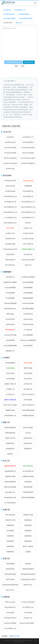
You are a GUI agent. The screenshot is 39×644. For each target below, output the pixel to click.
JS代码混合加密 (10, 191)
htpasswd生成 (28, 319)
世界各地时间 (10, 569)
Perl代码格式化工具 (28, 218)
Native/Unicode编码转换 (28, 340)
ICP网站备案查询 (28, 492)
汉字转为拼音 (10, 373)
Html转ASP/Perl (10, 239)
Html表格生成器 (10, 244)
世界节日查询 (10, 579)
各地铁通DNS (10, 449)
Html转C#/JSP (10, 233)
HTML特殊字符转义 (10, 618)
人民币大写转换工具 (28, 405)
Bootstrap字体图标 (10, 623)
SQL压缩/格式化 (28, 191)
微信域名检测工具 (10, 466)
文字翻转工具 (10, 389)
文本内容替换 (10, 379)
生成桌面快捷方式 (10, 471)
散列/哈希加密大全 (10, 309)
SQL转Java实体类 (28, 153)
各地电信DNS (28, 438)
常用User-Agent (10, 602)
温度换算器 (28, 536)
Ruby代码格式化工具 (10, 212)
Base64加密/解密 (28, 282)
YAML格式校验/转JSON (13, 62)
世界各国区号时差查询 (28, 574)
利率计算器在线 (10, 515)
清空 (23, 66)
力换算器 (28, 552)
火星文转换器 (28, 373)
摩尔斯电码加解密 (28, 309)
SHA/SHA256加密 (28, 303)
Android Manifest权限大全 (28, 623)
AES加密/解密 (10, 293)
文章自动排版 (28, 363)
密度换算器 (10, 552)
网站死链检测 (28, 487)
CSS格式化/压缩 (28, 181)
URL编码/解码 (10, 340)
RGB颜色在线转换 (28, 416)
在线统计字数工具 (10, 384)
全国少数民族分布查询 (28, 579)
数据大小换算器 (28, 546)
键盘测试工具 (10, 351)
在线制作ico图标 (10, 476)
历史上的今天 (10, 590)
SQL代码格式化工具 (10, 207)
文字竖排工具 (28, 384)
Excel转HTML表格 (28, 239)
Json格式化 (7, 10)
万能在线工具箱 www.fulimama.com (22, 640)
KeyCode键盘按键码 (10, 346)
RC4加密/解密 (10, 298)
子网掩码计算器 (28, 515)
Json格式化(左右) (9, 14)
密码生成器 (10, 314)
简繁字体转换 (28, 368)
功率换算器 (28, 531)
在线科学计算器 (10, 520)
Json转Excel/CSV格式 (10, 163)
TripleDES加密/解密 (10, 303)
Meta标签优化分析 (10, 498)
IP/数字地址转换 (28, 324)
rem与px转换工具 (28, 471)
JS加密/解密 (28, 186)
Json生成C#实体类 (9, 18)
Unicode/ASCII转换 (10, 335)
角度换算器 (10, 546)
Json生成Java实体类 (26, 18)
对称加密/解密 (28, 288)
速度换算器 (28, 541)
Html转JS (28, 223)
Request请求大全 (10, 607)
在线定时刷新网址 (10, 482)
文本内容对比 (28, 379)
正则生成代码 (10, 254)
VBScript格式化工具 (10, 223)
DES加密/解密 (28, 293)
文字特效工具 (10, 394)
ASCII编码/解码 (28, 335)
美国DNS (10, 454)
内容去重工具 (28, 389)
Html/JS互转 (10, 228)
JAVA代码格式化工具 (28, 202)
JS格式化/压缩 (10, 186)
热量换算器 (10, 525)
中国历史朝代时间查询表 (10, 585)
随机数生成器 (10, 410)
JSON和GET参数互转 (28, 163)
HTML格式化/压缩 (10, 181)
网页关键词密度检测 (28, 498)
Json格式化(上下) (20, 10)
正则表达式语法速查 (28, 260)
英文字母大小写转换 (10, 405)
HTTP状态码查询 (10, 503)
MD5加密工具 (10, 277)
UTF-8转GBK (28, 330)
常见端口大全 (28, 618)
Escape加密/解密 (10, 288)
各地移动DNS (28, 443)
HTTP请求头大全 (28, 607)
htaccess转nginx (28, 466)
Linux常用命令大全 (10, 628)
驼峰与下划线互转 (10, 400)
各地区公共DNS (10, 438)
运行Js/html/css (10, 265)
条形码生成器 (10, 324)
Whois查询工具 (10, 492)
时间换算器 (10, 541)
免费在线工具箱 (14, 636)
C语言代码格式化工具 (28, 212)
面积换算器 (28, 520)
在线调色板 (28, 482)
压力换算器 (10, 531)
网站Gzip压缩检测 (10, 487)
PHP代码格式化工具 (10, 196)
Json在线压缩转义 (24, 14)
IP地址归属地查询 (10, 428)
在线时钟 (28, 564)
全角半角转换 (28, 400)
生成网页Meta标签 (28, 476)
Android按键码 (28, 346)
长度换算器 (10, 536)
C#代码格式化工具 (10, 202)
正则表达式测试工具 (28, 249)
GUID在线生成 (10, 319)
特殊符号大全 (28, 585)
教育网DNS (28, 449)
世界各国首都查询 (28, 569)
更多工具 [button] (19, 23)
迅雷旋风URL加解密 (10, 282)
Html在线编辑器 (10, 363)
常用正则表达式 (10, 260)
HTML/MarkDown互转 (10, 249)
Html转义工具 (28, 228)
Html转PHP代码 (28, 233)
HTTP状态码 (10, 613)
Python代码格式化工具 (28, 207)
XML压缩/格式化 (28, 196)
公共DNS (28, 433)
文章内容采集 (10, 368)
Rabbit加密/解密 (28, 298)
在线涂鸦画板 (10, 564)
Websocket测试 (28, 428)
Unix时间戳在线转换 (28, 410)
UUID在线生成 (28, 314)
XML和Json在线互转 (10, 158)
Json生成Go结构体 (10, 153)
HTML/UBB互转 (28, 244)
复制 (16, 66)
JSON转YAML (8, 23)
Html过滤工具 (28, 254)
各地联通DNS (10, 443)
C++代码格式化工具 (10, 218)
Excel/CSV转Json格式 (28, 158)
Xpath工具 (28, 265)
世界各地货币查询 (10, 574)
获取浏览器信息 (10, 433)
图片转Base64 (10, 330)
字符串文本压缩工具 (28, 394)
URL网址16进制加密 (28, 277)
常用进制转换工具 (10, 416)
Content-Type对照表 (28, 602)
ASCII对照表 (28, 613)
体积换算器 (28, 525)
